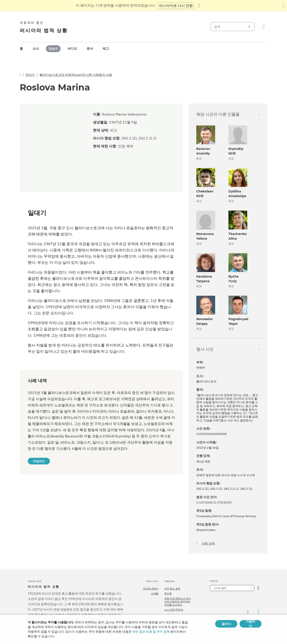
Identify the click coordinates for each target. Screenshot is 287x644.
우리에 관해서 (151, 589)
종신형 (168, 593)
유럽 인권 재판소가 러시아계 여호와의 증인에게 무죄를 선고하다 (178, 602)
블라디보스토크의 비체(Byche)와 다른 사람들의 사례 (76, 75)
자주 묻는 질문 (172, 589)
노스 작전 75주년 (174, 610)
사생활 (155, 593)
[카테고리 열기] (258, 588)
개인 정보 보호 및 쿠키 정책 (151, 632)
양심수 (53, 49)
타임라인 (39, 461)
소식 (36, 49)
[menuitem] (21, 49)
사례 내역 (208, 543)
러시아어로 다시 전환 (176, 6)
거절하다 (250, 624)
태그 (106, 49)
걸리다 (226, 624)
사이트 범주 (220, 588)
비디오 (72, 49)
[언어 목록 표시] (200, 6)
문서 (90, 49)
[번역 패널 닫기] (284, 6)
